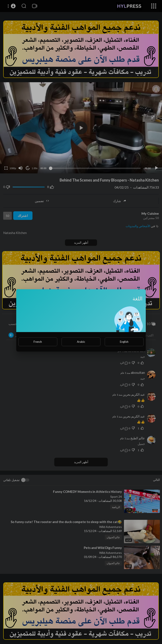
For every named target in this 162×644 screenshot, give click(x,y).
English (124, 342)
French (38, 342)
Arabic (81, 342)
